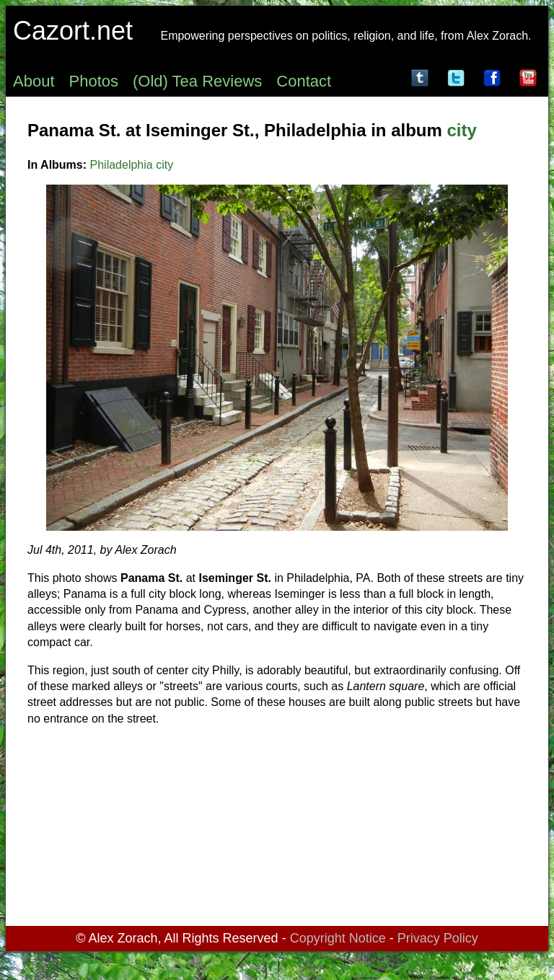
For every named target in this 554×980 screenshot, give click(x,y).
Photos (94, 81)
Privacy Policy (438, 938)
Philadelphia (122, 165)
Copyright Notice (338, 938)
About (34, 81)
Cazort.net (73, 31)
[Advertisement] (277, 829)
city (461, 130)
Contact (304, 81)
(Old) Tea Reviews (197, 81)
